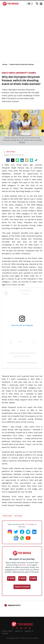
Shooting (18, 516)
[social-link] (36, 160)
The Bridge (30, 524)
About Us (19, 631)
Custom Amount (22, 587)
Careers (5, 633)
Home (6, 64)
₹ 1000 (33, 578)
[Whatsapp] (17, 160)
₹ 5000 (11, 578)
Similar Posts (14, 605)
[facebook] (8, 160)
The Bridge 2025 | (13, 638)
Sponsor (23, 565)
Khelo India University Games (19, 73)
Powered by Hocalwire (29, 638)
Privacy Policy (7, 631)
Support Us (29, 631)
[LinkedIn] (22, 160)
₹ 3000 (22, 578)
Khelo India (7, 516)
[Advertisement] (22, 36)
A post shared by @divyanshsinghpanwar (22, 363)
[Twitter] (13, 160)
